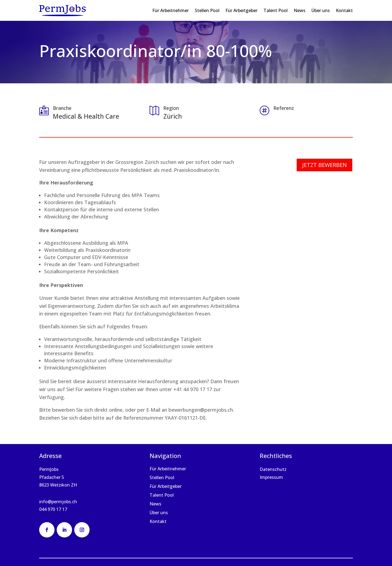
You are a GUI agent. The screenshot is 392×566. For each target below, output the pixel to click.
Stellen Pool (207, 10)
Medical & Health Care (86, 116)
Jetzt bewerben (324, 165)
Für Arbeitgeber (241, 10)
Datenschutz (273, 469)
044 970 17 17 (53, 509)
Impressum (271, 477)
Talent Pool (276, 10)
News (300, 10)
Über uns (321, 10)
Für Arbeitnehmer (171, 10)
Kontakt (344, 10)
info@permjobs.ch (58, 502)
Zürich (173, 116)
